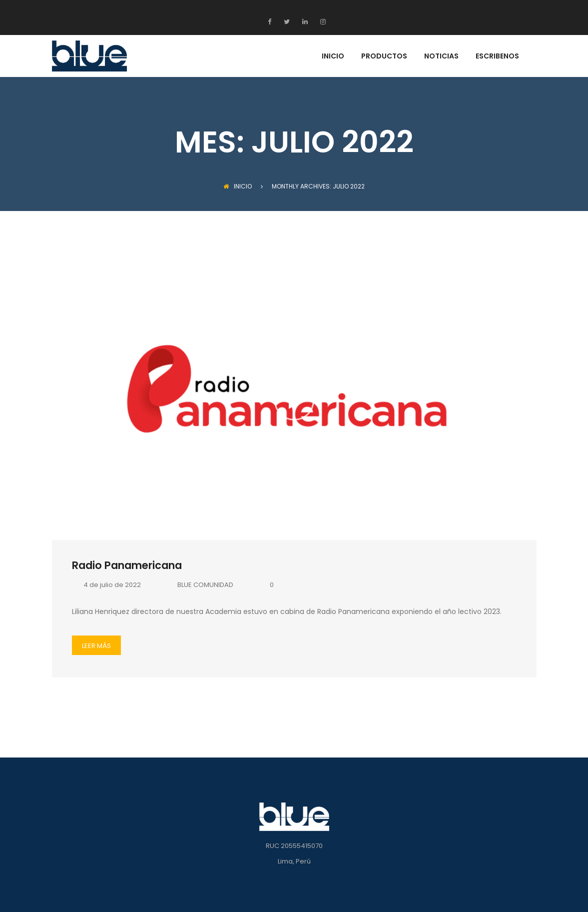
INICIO (333, 57)
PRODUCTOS (384, 57)
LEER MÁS (96, 646)
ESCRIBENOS (497, 57)
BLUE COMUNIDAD (200, 585)
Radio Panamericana (127, 565)
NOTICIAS (441, 57)
